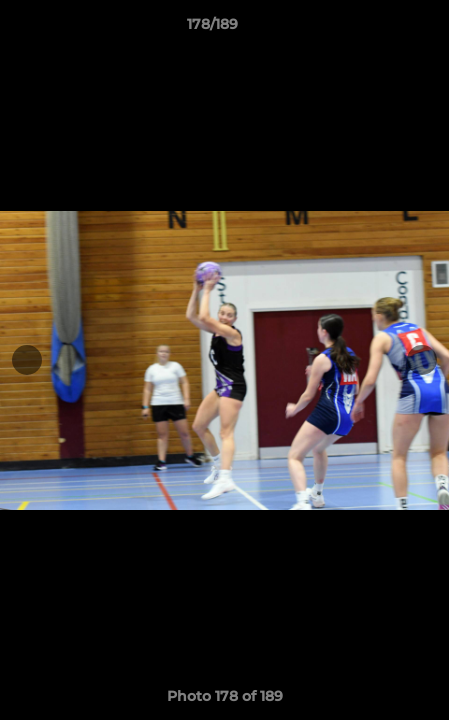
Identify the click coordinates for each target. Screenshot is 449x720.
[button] (377, 29)
